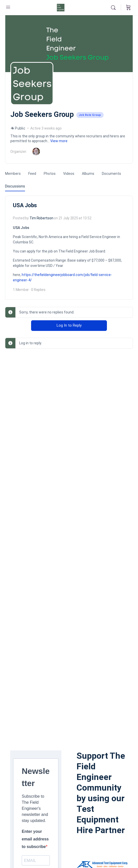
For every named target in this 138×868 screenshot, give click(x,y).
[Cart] (128, 8)
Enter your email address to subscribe (35, 839)
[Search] (114, 8)
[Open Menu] (8, 7)
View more (59, 141)
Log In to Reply (69, 325)
